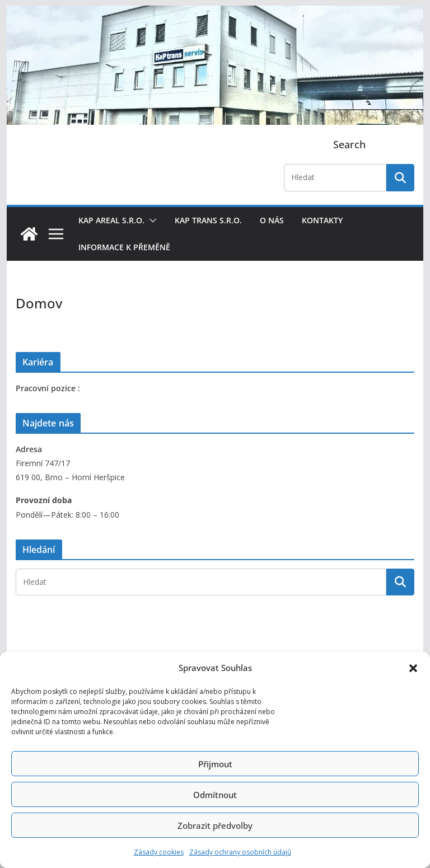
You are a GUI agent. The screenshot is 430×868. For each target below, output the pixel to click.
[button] (413, 668)
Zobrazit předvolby (215, 825)
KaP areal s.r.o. (111, 220)
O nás (272, 220)
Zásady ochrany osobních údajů (240, 852)
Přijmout (215, 764)
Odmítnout (215, 795)
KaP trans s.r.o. (208, 220)
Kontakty (322, 220)
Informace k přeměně (124, 247)
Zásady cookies (159, 852)
